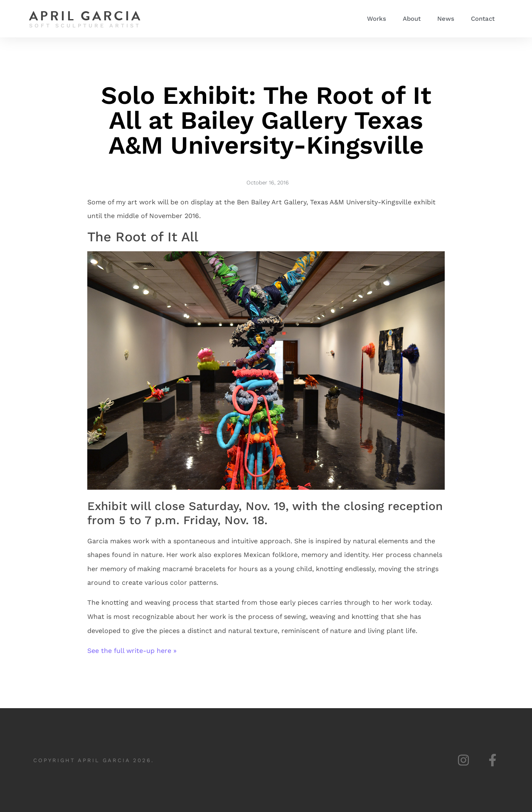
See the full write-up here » (132, 651)
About (412, 19)
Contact (483, 19)
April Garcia (86, 16)
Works (377, 19)
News (446, 19)
